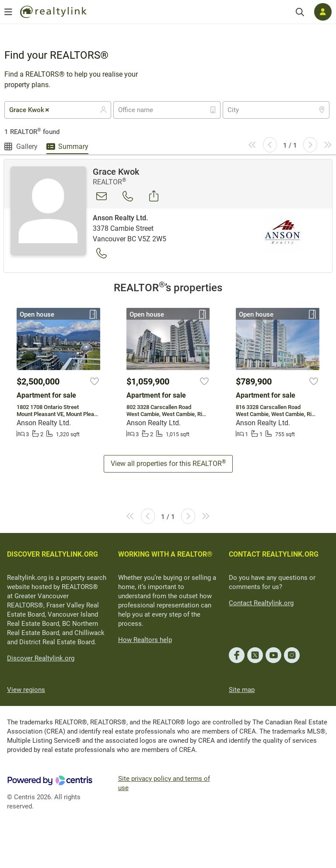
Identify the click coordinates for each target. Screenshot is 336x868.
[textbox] (141, 110)
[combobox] (58, 110)
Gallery (27, 146)
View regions (26, 690)
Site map (242, 690)
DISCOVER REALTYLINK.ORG (52, 554)
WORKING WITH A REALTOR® (165, 554)
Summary (73, 146)
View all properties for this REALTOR (168, 463)
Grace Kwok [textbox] (30, 110)
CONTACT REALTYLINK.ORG (274, 554)
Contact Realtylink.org (261, 603)
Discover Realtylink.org (41, 658)
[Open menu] (8, 12)
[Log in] (323, 12)
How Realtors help (145, 640)
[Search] (300, 12)
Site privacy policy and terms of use (164, 783)
